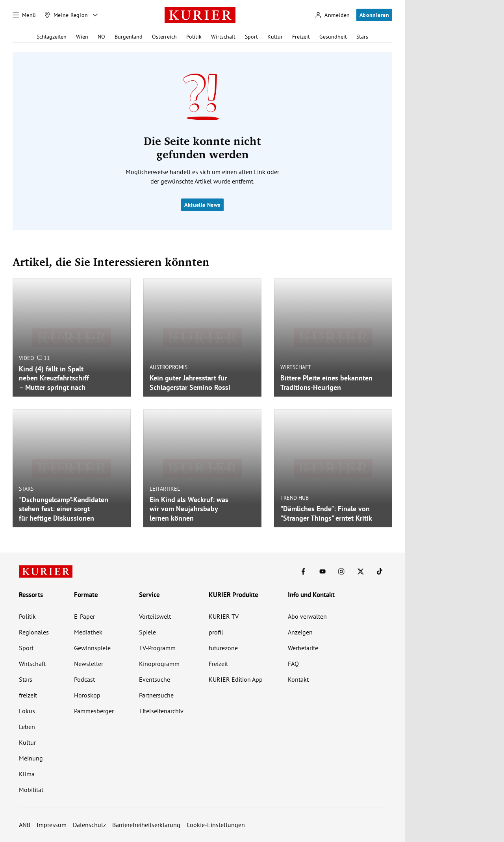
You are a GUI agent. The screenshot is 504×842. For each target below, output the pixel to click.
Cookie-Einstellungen (216, 825)
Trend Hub (295, 498)
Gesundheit (333, 37)
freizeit (28, 695)
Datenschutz (89, 825)
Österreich (164, 37)
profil (216, 632)
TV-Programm (157, 648)
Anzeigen (300, 632)
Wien (82, 37)
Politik (194, 37)
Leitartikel (165, 489)
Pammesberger (94, 711)
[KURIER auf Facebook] (303, 571)
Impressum (52, 825)
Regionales (34, 632)
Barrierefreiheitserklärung (146, 825)
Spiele (147, 632)
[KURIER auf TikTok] (380, 571)
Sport (251, 37)
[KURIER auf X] (361, 571)
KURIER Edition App (236, 679)
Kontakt (298, 679)
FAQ (293, 664)
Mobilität (31, 790)
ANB (25, 825)
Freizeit (301, 37)
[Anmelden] (332, 15)
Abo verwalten (307, 616)
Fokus (27, 711)
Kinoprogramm (159, 664)
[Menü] (24, 15)
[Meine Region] (66, 15)
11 (44, 358)
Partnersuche (156, 695)
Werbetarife (303, 648)
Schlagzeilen (52, 37)
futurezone (223, 648)
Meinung (31, 758)
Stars (362, 37)
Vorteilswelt (155, 616)
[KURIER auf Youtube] (322, 571)
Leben (27, 727)
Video (27, 358)
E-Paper (84, 616)
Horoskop (87, 695)
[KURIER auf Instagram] (341, 571)
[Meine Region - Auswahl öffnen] (95, 15)
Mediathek (88, 632)
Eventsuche (155, 679)
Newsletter (89, 664)
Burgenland (129, 37)
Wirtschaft (223, 37)
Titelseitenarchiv (161, 711)
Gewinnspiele (92, 648)
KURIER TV (224, 616)
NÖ (101, 37)
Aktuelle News (202, 205)
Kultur (275, 37)
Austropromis (169, 367)
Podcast (84, 679)
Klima (27, 774)
